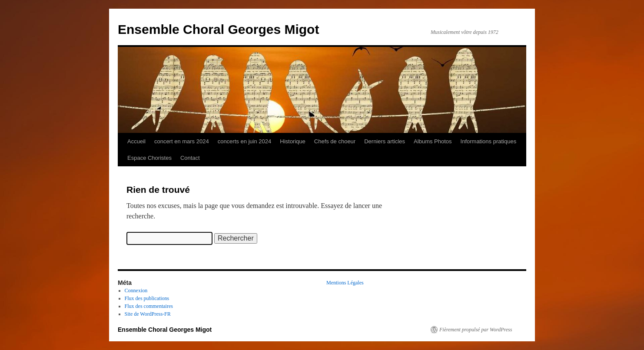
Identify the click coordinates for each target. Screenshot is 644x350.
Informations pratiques (489, 141)
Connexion (136, 291)
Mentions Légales (345, 283)
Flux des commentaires (149, 306)
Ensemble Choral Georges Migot (218, 29)
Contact (190, 158)
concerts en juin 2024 (245, 141)
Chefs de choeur (335, 141)
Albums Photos (433, 141)
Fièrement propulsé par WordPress (476, 330)
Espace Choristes (149, 158)
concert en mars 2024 (182, 141)
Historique (293, 141)
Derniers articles (385, 141)
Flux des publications (147, 298)
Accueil (136, 141)
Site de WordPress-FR (148, 314)
